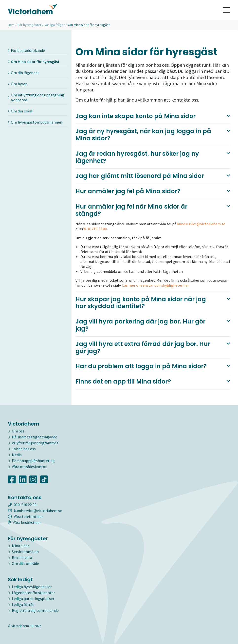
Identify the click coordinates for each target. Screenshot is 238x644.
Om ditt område (25, 563)
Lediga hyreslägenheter (32, 587)
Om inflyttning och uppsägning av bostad (36, 97)
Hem (11, 25)
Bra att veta (22, 558)
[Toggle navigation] (226, 10)
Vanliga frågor (55, 25)
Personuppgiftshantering (33, 461)
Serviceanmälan (25, 552)
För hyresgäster (29, 25)
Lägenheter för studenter (33, 593)
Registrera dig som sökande (35, 610)
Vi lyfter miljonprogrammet (35, 443)
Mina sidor (20, 546)
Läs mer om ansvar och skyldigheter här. (155, 285)
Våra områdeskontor (29, 467)
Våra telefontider (25, 516)
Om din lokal (20, 111)
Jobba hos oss (24, 449)
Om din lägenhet (24, 73)
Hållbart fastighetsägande (35, 437)
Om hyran (18, 84)
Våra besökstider (24, 522)
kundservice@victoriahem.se (201, 224)
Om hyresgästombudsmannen (35, 122)
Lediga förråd (23, 604)
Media (17, 455)
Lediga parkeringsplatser (33, 599)
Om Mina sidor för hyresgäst (34, 62)
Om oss (18, 431)
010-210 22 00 (95, 229)
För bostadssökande (26, 50)
